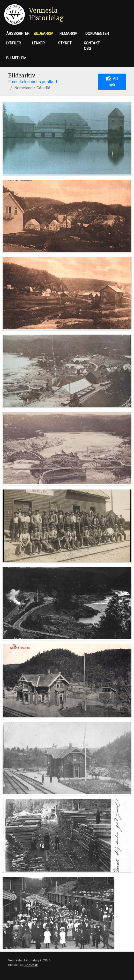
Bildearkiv (43, 34)
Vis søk (112, 81)
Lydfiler (14, 43)
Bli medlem (16, 58)
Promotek (31, 965)
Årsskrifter (18, 34)
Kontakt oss (92, 46)
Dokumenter (97, 34)
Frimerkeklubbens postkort (33, 82)
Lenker (38, 43)
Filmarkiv (68, 34)
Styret (65, 43)
